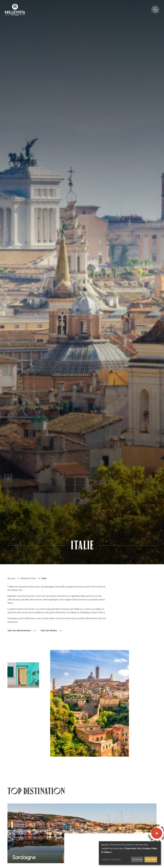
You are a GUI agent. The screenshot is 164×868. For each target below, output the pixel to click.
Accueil (11, 579)
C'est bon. (151, 860)
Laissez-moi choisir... (111, 860)
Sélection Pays (28, 579)
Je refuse (137, 860)
